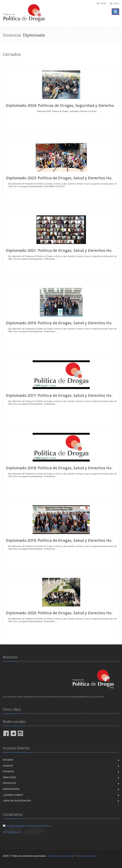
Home (103, 3)
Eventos (8, 766)
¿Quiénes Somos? (13, 795)
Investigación (11, 789)
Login (116, 3)
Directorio (9, 777)
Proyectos (9, 783)
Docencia (8, 771)
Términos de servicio (85, 856)
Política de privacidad (59, 856)
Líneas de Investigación (17, 801)
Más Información (12, 832)
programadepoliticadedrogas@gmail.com (29, 826)
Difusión (8, 760)
